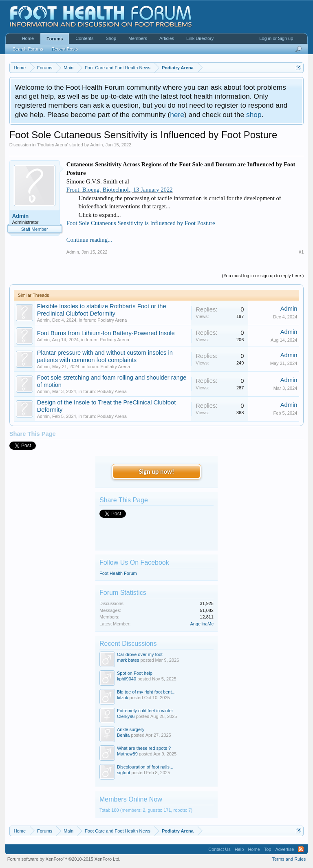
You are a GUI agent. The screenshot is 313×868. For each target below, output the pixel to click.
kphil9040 (127, 679)
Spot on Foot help (135, 673)
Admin (96, 145)
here (177, 115)
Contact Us (219, 849)
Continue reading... (89, 240)
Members (138, 38)
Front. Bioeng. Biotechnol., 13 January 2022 (120, 190)
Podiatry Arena (53, 145)
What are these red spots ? (144, 748)
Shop (111, 38)
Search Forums (28, 49)
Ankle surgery (131, 729)
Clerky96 (126, 716)
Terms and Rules (289, 859)
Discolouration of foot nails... (145, 767)
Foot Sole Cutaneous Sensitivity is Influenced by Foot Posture (141, 223)
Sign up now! (156, 472)
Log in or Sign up (276, 38)
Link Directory (200, 38)
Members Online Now (131, 799)
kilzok (123, 698)
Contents (84, 38)
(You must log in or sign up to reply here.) (263, 276)
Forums (55, 39)
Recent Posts (65, 49)
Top (268, 849)
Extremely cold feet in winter (145, 711)
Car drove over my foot (140, 654)
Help (239, 849)
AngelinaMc (202, 624)
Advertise (284, 849)
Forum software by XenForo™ (64, 859)
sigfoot (123, 773)
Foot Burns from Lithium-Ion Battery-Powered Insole (106, 333)
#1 (301, 252)
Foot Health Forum (118, 573)
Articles (167, 38)
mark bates (128, 660)
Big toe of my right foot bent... (146, 692)
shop (254, 115)
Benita (123, 735)
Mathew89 (127, 754)
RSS (301, 849)
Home (28, 38)
